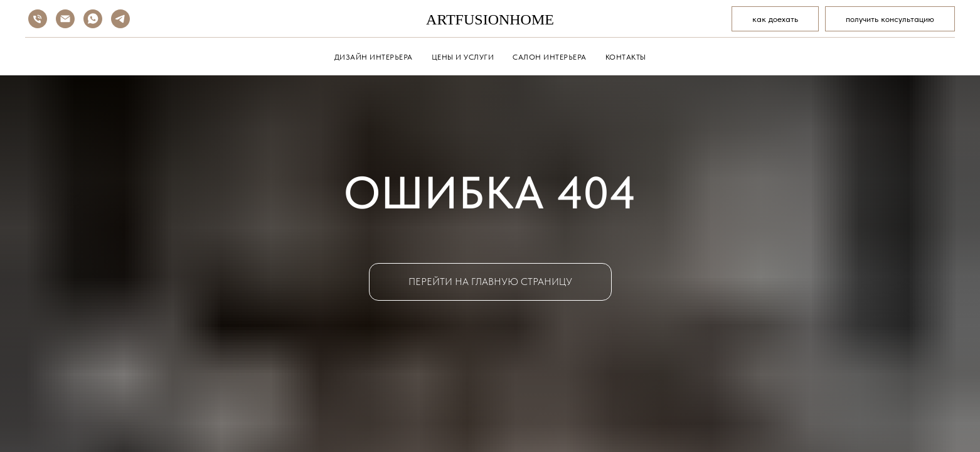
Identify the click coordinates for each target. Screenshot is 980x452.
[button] (890, 19)
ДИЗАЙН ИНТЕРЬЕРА (374, 57)
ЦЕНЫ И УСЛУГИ (463, 57)
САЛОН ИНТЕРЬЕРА (550, 57)
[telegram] (120, 19)
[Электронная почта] (65, 19)
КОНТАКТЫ (626, 57)
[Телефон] (38, 19)
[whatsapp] (93, 19)
